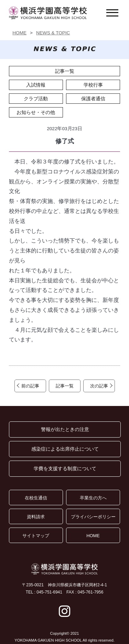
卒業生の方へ (93, 498)
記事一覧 (65, 71)
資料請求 (36, 517)
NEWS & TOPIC (53, 33)
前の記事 (30, 386)
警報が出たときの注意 (65, 429)
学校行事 (93, 85)
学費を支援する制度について (65, 468)
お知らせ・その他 (36, 112)
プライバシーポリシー (93, 517)
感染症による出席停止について (65, 449)
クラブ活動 (36, 99)
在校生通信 (36, 498)
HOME (19, 33)
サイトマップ (36, 536)
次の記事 (99, 386)
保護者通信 (93, 99)
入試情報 (36, 85)
